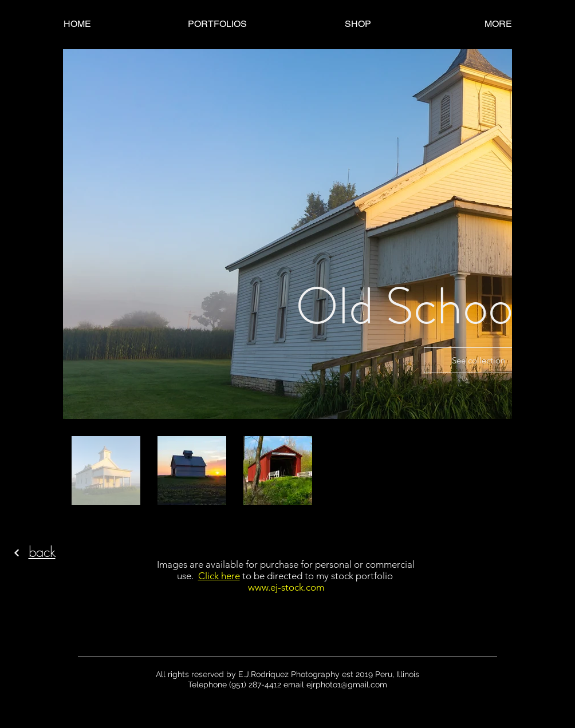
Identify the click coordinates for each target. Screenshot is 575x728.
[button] (217, 24)
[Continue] (17, 553)
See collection (478, 360)
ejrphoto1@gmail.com (347, 685)
